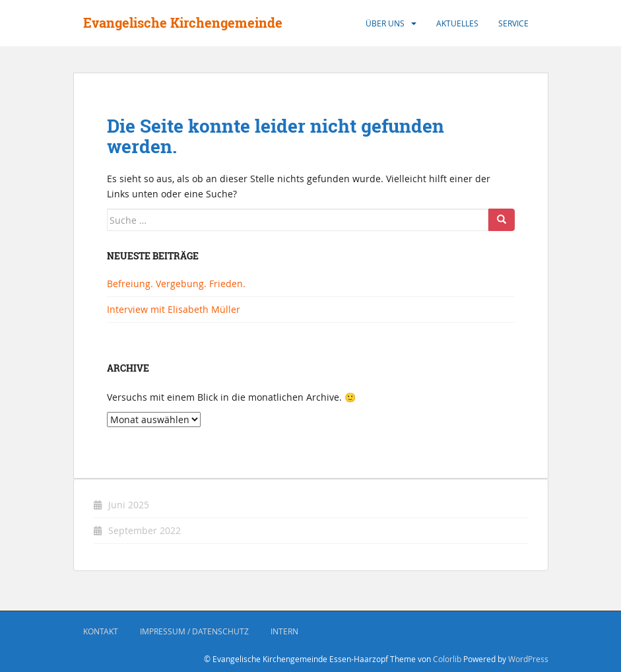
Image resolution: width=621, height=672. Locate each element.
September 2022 (145, 530)
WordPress (528, 659)
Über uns (385, 23)
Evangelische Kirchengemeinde (183, 23)
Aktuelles (457, 23)
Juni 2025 (129, 505)
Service (513, 23)
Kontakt (101, 631)
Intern (284, 631)
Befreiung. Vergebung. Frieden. (176, 284)
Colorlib (447, 659)
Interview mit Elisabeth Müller (174, 309)
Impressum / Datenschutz (194, 631)
